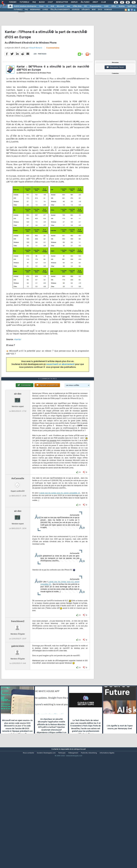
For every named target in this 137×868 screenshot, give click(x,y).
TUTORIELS (18, 10)
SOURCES (76, 10)
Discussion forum (115, 67)
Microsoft (60, 6)
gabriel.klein (18, 693)
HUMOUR (108, 10)
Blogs (42, 2)
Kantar (18, 355)
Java (68, 6)
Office (114, 6)
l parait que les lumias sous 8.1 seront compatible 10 (59, 540)
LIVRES (45, 10)
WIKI (94, 10)
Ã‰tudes (85, 2)
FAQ (34, 2)
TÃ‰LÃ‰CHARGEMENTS (60, 10)
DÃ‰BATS (86, 10)
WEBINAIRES (35, 10)
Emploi (74, 2)
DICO (100, 10)
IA (47, 6)
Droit (95, 2)
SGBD (106, 6)
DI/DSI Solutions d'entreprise (25, 6)
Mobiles (122, 6)
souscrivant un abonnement (60, 380)
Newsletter (62, 2)
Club (103, 2)
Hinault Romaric (35, 63)
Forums (13, 2)
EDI (86, 6)
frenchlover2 (18, 668)
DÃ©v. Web (77, 6)
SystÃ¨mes (132, 6)
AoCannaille (18, 525)
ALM (52, 6)
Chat (50, 2)
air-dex (18, 440)
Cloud (41, 6)
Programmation (96, 6)
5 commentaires (53, 64)
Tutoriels (24, 2)
